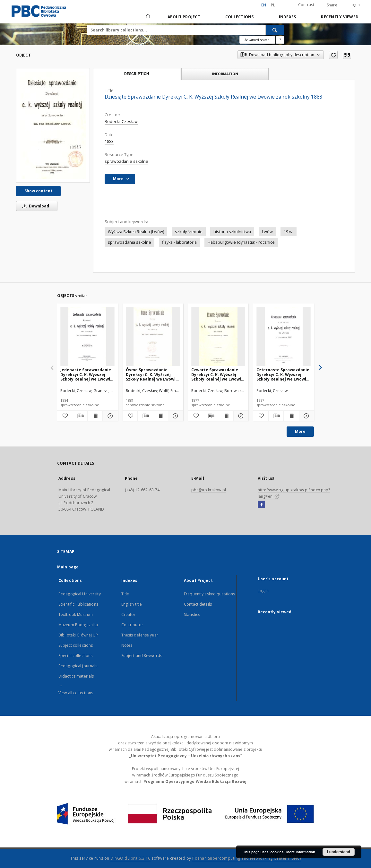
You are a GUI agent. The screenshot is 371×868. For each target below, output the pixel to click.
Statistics (192, 614)
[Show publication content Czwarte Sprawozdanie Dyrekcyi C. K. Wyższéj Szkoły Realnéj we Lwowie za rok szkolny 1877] (226, 416)
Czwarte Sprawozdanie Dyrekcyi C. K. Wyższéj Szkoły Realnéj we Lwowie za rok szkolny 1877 (217, 374)
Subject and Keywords (142, 656)
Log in (263, 591)
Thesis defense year (140, 635)
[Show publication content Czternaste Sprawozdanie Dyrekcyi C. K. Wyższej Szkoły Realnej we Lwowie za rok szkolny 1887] (291, 416)
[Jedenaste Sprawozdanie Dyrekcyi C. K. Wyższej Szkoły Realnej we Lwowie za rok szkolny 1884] (87, 337)
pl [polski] (273, 5)
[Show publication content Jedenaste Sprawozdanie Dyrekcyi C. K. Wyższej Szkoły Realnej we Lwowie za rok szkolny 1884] (95, 416)
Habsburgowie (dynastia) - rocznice (241, 242)
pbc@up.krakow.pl (209, 490)
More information (301, 852)
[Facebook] (261, 505)
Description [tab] (137, 74)
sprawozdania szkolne (129, 242)
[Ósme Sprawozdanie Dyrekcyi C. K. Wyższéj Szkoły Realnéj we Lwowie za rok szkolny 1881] (153, 337)
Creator (129, 614)
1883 (109, 141)
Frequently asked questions (209, 594)
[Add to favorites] (333, 55)
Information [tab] (225, 74)
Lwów (267, 232)
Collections (240, 17)
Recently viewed (340, 17)
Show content (38, 191)
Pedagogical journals (78, 666)
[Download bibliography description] (80, 416)
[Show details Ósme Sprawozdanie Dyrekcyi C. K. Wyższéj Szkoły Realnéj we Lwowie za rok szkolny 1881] (175, 416)
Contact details (198, 604)
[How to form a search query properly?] (280, 40)
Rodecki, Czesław (121, 122)
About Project (184, 17)
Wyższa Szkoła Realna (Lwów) (136, 232)
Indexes (288, 17)
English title (132, 604)
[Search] (275, 30)
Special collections (75, 656)
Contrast (306, 5)
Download (35, 206)
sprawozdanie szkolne (126, 161)
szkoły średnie (189, 232)
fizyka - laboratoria (179, 242)
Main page (68, 567)
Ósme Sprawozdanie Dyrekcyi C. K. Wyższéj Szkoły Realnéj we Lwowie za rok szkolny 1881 (152, 374)
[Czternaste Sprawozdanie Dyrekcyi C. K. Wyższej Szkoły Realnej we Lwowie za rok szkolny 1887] (284, 337)
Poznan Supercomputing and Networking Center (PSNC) (246, 858)
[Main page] (148, 17)
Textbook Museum (76, 614)
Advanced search (257, 40)
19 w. (289, 232)
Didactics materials (76, 676)
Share (332, 5)
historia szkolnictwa (232, 232)
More (300, 431)
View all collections (76, 693)
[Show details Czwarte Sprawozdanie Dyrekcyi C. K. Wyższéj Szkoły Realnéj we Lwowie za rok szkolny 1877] (240, 416)
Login (355, 5)
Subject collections (76, 645)
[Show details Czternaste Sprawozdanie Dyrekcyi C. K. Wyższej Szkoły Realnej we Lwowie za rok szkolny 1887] (306, 416)
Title (125, 594)
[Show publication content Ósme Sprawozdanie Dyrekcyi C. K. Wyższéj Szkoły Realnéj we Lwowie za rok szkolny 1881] (160, 416)
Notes (127, 645)
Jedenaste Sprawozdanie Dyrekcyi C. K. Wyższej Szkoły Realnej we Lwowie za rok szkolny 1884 (86, 374)
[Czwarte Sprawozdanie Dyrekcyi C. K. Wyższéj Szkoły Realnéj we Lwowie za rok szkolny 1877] (218, 337)
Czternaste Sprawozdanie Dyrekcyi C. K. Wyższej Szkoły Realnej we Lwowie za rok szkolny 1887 (283, 374)
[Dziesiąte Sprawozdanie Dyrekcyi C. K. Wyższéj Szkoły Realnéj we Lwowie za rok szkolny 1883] (53, 125)
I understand (339, 852)
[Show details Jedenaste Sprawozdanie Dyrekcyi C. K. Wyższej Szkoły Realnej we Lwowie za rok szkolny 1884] (109, 416)
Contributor (132, 625)
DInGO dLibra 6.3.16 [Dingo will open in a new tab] (130, 858)
